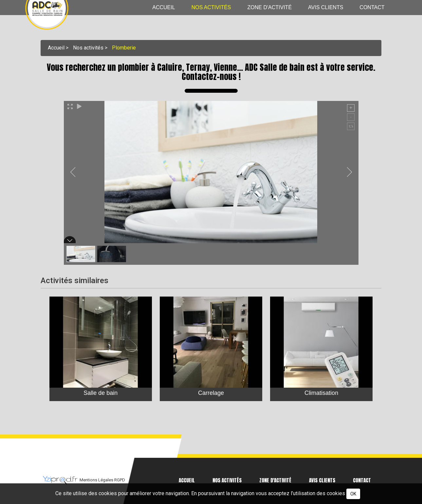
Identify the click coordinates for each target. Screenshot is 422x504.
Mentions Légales (97, 480)
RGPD (120, 480)
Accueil (164, 7)
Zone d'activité (270, 7)
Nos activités (211, 7)
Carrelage (211, 393)
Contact (372, 7)
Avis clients (326, 7)
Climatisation (321, 393)
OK (353, 494)
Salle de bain (101, 393)
